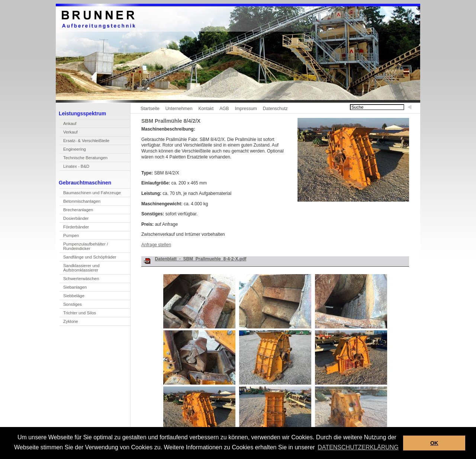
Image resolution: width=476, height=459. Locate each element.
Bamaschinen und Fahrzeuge (90, 194)
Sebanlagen (73, 288)
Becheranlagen (76, 211)
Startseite (150, 109)
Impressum (246, 109)
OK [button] (434, 443)
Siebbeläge (74, 296)
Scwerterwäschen (79, 280)
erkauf (69, 133)
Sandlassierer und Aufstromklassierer (80, 269)
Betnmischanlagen (80, 202)
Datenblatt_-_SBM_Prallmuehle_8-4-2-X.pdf (200, 259)
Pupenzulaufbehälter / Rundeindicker (84, 247)
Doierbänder (74, 219)
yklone (69, 322)
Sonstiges (73, 304)
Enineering (73, 150)
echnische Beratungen (83, 159)
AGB (224, 109)
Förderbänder (76, 227)
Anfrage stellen (156, 245)
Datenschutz (275, 109)
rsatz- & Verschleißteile (84, 142)
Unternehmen (179, 109)
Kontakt (206, 109)
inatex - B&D (74, 167)
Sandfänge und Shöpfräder (88, 258)
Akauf (68, 124)
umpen (69, 236)
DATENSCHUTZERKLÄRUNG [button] (358, 447)
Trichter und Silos (80, 313)
